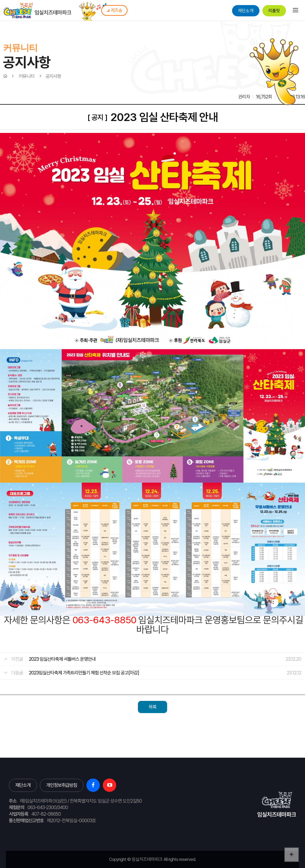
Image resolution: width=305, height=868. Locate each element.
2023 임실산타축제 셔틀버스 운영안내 (62, 659)
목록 (152, 707)
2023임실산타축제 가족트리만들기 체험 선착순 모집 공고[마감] (84, 673)
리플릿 (274, 11)
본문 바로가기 (0, 0)
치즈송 (114, 10)
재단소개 (246, 11)
